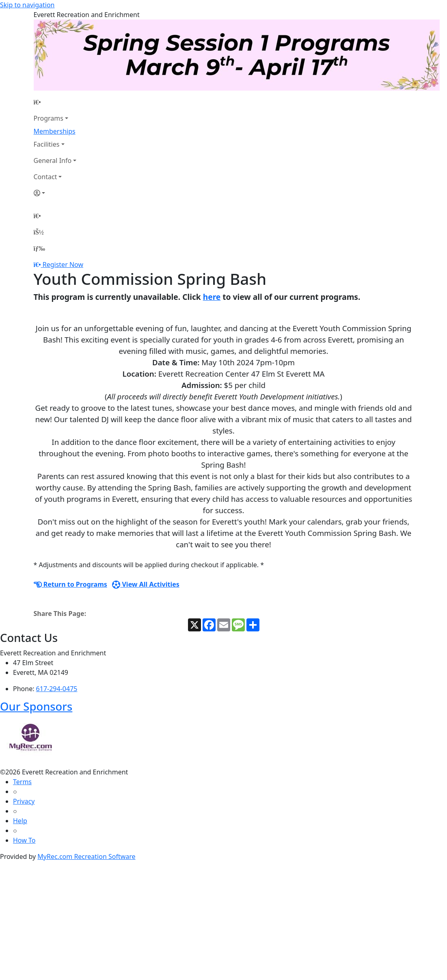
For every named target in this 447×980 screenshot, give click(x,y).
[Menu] (39, 248)
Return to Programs (70, 584)
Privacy (24, 801)
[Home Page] (55, 102)
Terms (22, 782)
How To (24, 840)
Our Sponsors (36, 706)
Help (20, 821)
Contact (45, 177)
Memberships (55, 131)
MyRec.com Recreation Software (86, 856)
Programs (49, 118)
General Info (53, 160)
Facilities (47, 144)
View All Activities (146, 584)
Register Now (63, 265)
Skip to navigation (27, 5)
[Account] (55, 193)
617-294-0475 (57, 689)
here (212, 297)
